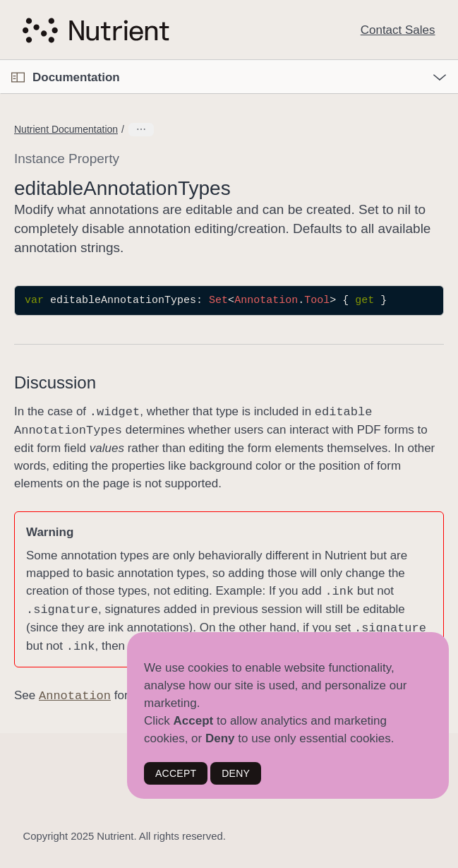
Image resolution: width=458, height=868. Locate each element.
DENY (236, 773)
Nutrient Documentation (66, 129)
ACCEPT (176, 773)
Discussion (55, 382)
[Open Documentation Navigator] (18, 77)
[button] (0, 60)
